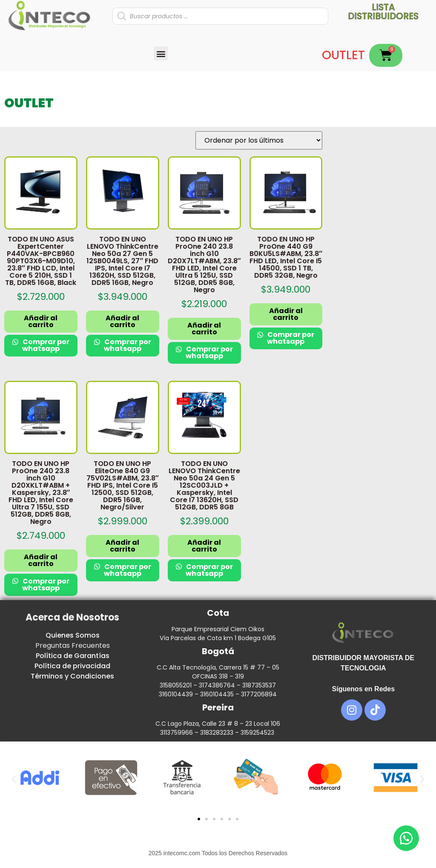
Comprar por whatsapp (45, 345)
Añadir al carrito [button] (41, 321)
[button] (161, 53)
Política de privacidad (72, 666)
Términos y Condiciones (72, 676)
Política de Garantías (73, 656)
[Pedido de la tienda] (259, 140)
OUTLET (343, 55)
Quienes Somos (73, 635)
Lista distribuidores (383, 11)
